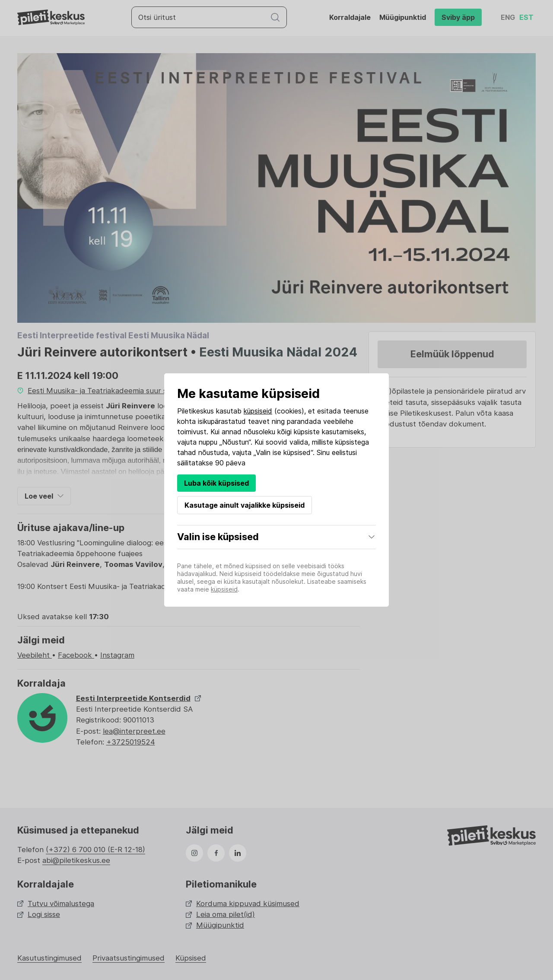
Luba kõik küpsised (216, 483)
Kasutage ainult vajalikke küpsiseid (245, 505)
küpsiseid (258, 411)
